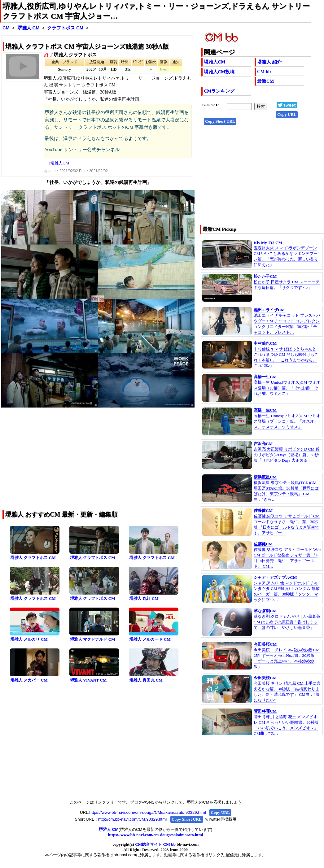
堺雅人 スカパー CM (29, 680)
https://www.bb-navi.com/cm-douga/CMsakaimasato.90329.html (147, 812)
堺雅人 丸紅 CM (144, 598)
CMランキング (219, 91)
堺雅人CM (215, 62)
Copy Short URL (220, 121)
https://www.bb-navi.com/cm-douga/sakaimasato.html (156, 835)
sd (166, 69)
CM (6, 28)
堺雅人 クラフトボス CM (33, 558)
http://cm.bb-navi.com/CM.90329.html (132, 819)
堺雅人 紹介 (269, 62)
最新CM (265, 81)
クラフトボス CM (65, 28)
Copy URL (287, 114)
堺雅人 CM (28, 28)
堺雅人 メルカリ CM (29, 639)
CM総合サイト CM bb (155, 844)
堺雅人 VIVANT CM (88, 680)
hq (162, 69)
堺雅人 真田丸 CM (146, 680)
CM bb (264, 72)
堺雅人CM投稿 (219, 72)
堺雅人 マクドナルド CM (93, 639)
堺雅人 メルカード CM (150, 639)
